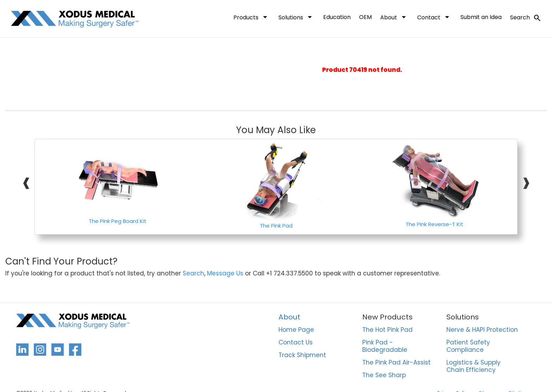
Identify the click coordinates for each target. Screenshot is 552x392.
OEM (365, 17)
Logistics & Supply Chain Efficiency (473, 366)
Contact (435, 17)
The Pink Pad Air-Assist (396, 363)
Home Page (296, 330)
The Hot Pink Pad (387, 330)
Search (526, 18)
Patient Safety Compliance (468, 346)
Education (337, 17)
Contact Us (296, 343)
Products (252, 17)
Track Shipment (302, 355)
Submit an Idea (481, 17)
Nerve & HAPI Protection (482, 330)
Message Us (225, 273)
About (394, 17)
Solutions (297, 17)
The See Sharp (384, 375)
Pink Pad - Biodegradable (385, 346)
